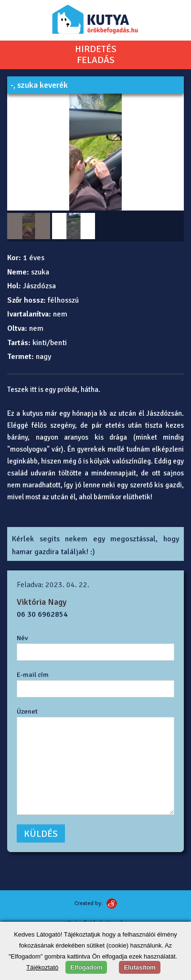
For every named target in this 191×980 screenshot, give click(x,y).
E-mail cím (33, 674)
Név (22, 638)
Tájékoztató (42, 967)
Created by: (89, 903)
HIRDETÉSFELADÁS (96, 55)
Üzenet (27, 711)
